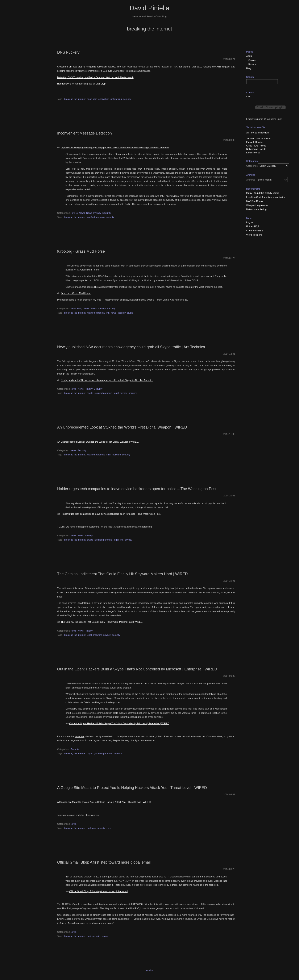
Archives (251, 180)
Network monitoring (256, 209)
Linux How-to (253, 153)
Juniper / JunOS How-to (259, 138)
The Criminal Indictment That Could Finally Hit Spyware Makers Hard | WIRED (122, 574)
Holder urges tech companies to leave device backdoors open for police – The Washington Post (137, 489)
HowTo (74, 213)
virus (109, 828)
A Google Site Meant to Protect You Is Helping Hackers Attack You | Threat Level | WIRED (132, 788)
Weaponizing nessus (257, 205)
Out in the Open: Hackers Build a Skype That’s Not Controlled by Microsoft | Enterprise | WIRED (137, 669)
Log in (249, 222)
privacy (124, 393)
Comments (255, 231)
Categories (252, 166)
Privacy (97, 213)
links (108, 455)
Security (107, 213)
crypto (90, 393)
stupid (130, 313)
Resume (253, 64)
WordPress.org (254, 235)
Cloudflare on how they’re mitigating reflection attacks (86, 67)
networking (116, 99)
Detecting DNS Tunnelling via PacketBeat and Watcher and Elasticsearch (95, 77)
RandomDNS (64, 84)
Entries (253, 226)
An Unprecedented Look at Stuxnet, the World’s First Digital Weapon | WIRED (122, 427)
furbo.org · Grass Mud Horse (81, 251)
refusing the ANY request (217, 67)
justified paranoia (96, 217)
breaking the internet (75, 99)
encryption (104, 99)
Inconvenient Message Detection (84, 133)
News (82, 213)
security (127, 99)
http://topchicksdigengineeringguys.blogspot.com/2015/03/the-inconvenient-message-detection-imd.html (115, 148)
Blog (249, 68)
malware (116, 455)
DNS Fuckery (68, 52)
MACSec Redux (255, 201)
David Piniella (150, 8)
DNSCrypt (101, 84)
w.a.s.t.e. (80, 736)
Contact (252, 60)
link (108, 313)
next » (149, 970)
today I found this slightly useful (263, 193)
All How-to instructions (258, 133)
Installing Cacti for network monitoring (266, 197)
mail (89, 936)
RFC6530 (138, 904)
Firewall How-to (254, 142)
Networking (76, 309)
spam (105, 936)
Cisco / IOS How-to (256, 146)
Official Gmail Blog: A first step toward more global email (104, 862)
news (113, 313)
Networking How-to (256, 149)
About (249, 56)
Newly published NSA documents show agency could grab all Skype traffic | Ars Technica (131, 347)
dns (95, 99)
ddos (89, 99)
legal (116, 393)
